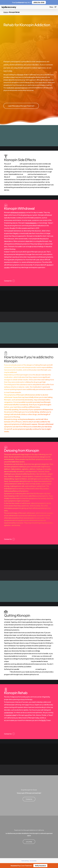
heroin (29, 656)
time (27, 705)
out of (27, 715)
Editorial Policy (25, 861)
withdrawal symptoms (18, 212)
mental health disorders (27, 669)
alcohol (49, 265)
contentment (9, 712)
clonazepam (15, 164)
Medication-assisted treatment (20, 661)
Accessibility (33, 861)
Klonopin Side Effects (20, 160)
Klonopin (20, 75)
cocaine (7, 267)
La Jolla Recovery (9, 7)
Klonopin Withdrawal (19, 208)
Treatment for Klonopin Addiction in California (29, 830)
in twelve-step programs (40, 667)
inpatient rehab (11, 715)
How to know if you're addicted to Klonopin (29, 359)
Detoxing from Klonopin (22, 450)
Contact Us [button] (8, 281)
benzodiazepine (31, 223)
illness (25, 174)
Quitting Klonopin (17, 615)
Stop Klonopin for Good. (29, 790)
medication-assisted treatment (17, 88)
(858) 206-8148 (39, 2)
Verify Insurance (40, 866)
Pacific (44, 720)
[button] (53, 7)
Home (6, 12)
